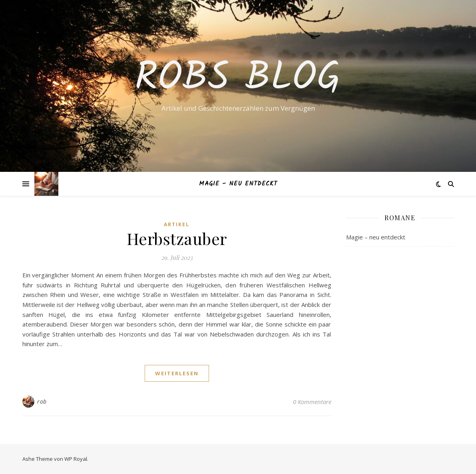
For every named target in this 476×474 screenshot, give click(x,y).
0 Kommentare (312, 402)
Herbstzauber (177, 238)
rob (42, 401)
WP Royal (76, 459)
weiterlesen (177, 373)
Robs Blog (238, 79)
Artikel (177, 224)
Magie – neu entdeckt (238, 184)
